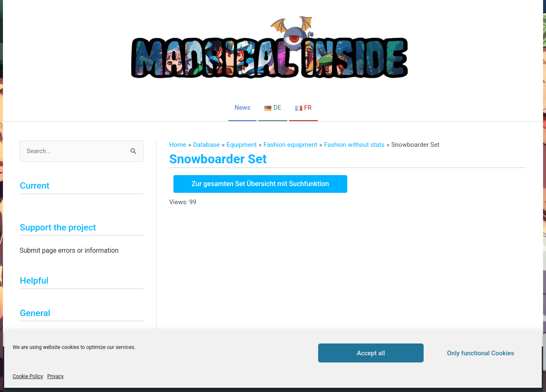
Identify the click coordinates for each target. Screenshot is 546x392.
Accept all (371, 353)
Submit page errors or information (69, 251)
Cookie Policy (28, 376)
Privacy (55, 376)
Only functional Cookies (481, 353)
